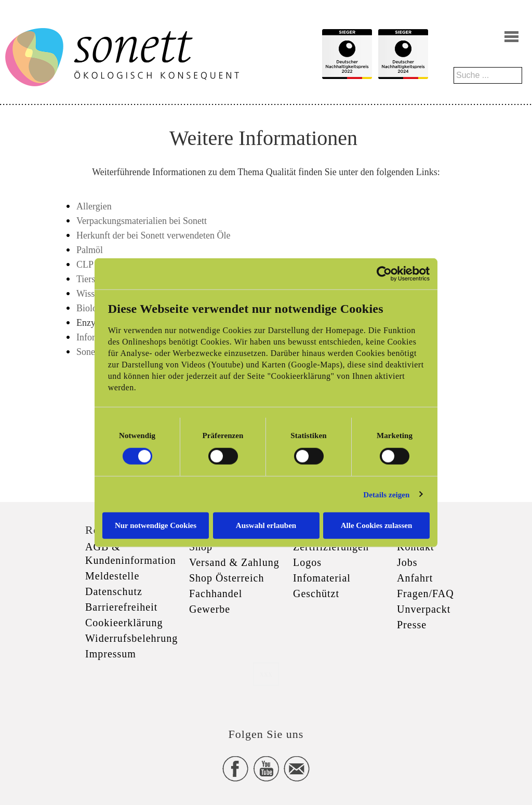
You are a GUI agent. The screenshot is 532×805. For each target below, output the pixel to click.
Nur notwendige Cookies (156, 525)
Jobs (407, 562)
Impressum (111, 654)
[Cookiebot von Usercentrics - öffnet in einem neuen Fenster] (384, 273)
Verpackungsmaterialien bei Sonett (142, 221)
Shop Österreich (227, 578)
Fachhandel (216, 593)
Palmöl (90, 250)
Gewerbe (210, 609)
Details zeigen (386, 494)
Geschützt (316, 593)
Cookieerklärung (124, 623)
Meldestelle (112, 576)
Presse (412, 625)
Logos (307, 562)
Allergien (94, 206)
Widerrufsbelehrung (131, 638)
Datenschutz (114, 591)
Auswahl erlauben (266, 525)
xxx (266, 674)
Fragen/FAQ (425, 593)
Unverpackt (424, 609)
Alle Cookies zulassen (377, 525)
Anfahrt (415, 578)
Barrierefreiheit (121, 607)
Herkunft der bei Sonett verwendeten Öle (153, 235)
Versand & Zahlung (234, 562)
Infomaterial (322, 578)
